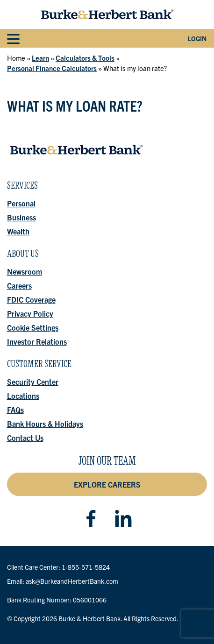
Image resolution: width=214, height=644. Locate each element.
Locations (23, 396)
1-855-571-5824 (86, 567)
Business (21, 217)
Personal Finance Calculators (52, 68)
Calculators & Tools (85, 58)
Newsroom (25, 271)
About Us (23, 256)
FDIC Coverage (31, 299)
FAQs (15, 410)
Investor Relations (37, 341)
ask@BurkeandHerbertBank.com (72, 581)
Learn (40, 58)
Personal (21, 203)
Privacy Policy (30, 313)
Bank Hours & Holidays (45, 424)
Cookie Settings (33, 327)
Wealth (18, 231)
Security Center (33, 382)
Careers (19, 285)
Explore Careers (107, 484)
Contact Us (25, 438)
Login (197, 38)
